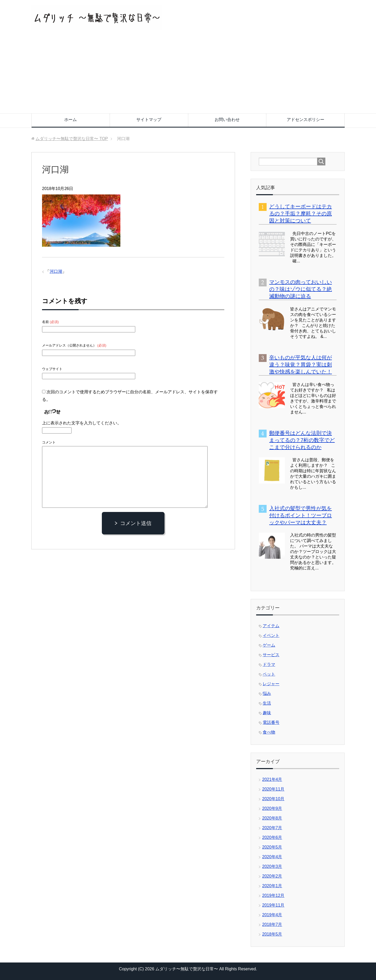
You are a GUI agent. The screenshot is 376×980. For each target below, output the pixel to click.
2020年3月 (272, 866)
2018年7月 (272, 924)
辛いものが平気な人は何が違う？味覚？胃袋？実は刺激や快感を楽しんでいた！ (301, 365)
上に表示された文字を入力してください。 (82, 423)
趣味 (267, 713)
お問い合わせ (227, 120)
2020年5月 (272, 847)
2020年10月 (273, 799)
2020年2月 (272, 876)
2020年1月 (272, 886)
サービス (271, 655)
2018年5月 (272, 934)
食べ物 (269, 732)
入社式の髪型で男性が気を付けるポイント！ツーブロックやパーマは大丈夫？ (301, 515)
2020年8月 (272, 818)
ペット (269, 674)
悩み (267, 693)
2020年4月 (272, 857)
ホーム (70, 120)
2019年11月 (273, 905)
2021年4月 (272, 779)
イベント (271, 635)
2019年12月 (273, 895)
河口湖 (56, 271)
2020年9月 (272, 808)
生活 (267, 703)
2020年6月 (272, 837)
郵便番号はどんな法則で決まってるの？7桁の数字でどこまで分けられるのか (302, 440)
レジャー (271, 684)
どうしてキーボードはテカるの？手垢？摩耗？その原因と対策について (301, 214)
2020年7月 (272, 828)
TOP (72, 139)
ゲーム (269, 645)
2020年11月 (273, 789)
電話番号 (271, 722)
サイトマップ (149, 120)
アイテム (271, 626)
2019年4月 (272, 915)
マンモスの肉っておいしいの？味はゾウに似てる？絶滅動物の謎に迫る (301, 289)
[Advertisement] (188, 74)
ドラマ (269, 664)
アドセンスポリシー (305, 120)
